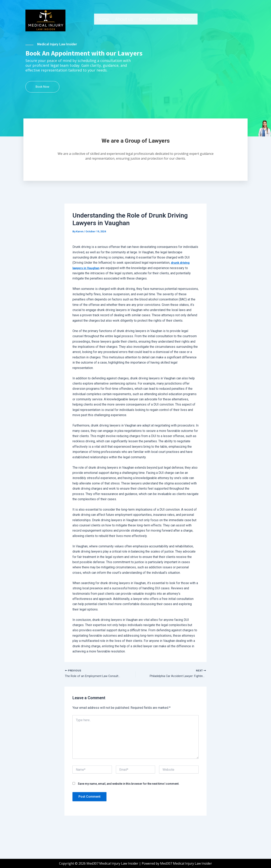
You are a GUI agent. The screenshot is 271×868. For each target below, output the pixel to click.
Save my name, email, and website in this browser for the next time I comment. (129, 814)
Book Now (42, 116)
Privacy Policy (181, 19)
